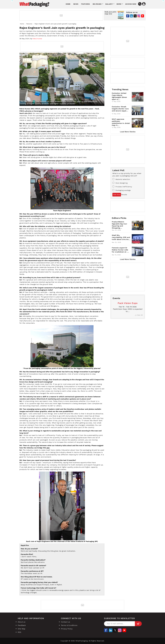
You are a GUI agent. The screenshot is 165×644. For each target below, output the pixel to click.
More (119, 4)
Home (68, 4)
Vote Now (117, 195)
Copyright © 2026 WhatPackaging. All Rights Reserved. (82, 641)
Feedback (22, 625)
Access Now (131, 4)
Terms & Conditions (69, 625)
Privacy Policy (67, 629)
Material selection (121, 179)
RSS (20, 632)
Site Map (22, 629)
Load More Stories (128, 132)
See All (139, 315)
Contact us (66, 622)
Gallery (109, 4)
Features (85, 4)
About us (22, 622)
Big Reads (97, 4)
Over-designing (120, 183)
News (76, 4)
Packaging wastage (122, 190)
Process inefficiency (122, 187)
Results (124, 195)
